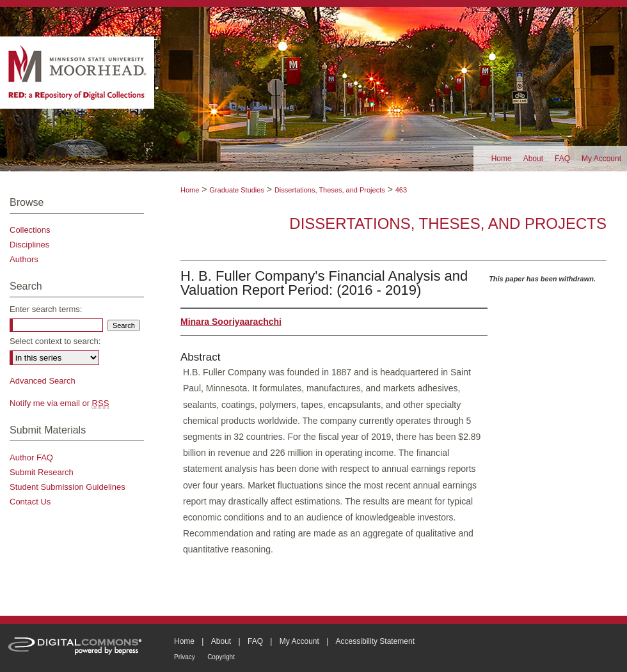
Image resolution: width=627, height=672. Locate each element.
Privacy (185, 657)
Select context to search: (55, 341)
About (221, 641)
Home (190, 190)
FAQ (255, 641)
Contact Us (30, 502)
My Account (299, 641)
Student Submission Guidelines (67, 487)
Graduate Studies (237, 190)
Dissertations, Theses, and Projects (330, 190)
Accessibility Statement (375, 641)
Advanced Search (43, 381)
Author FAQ (31, 457)
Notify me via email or (59, 403)
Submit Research (42, 472)
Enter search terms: (46, 309)
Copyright (221, 657)
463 (401, 190)
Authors (24, 259)
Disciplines (29, 245)
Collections (30, 230)
